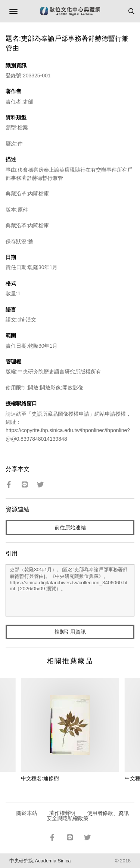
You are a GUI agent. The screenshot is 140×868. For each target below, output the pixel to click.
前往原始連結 (70, 527)
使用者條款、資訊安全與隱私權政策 (88, 816)
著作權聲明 (62, 813)
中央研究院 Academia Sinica (40, 861)
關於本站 (27, 813)
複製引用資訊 (70, 632)
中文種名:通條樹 (40, 778)
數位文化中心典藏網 (70, 11)
